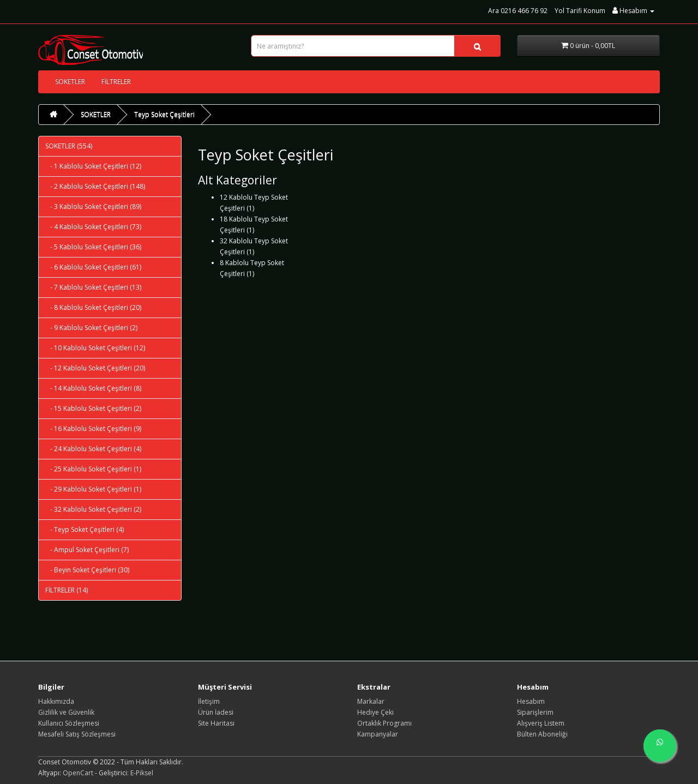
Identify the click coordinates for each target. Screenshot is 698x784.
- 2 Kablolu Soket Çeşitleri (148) (95, 186)
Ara (494, 11)
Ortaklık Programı (384, 723)
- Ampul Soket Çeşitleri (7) (87, 550)
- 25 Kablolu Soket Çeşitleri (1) (93, 469)
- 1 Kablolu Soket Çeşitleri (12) (93, 166)
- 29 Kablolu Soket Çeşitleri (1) (93, 489)
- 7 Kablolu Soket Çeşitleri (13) (93, 287)
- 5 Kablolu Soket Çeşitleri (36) (93, 247)
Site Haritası (216, 723)
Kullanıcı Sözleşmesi (69, 723)
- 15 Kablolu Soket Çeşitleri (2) (93, 408)
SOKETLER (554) (69, 146)
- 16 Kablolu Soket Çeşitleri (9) (93, 429)
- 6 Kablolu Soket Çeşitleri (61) (93, 267)
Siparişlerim (535, 712)
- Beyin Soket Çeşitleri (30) (87, 570)
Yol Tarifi (580, 11)
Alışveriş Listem (541, 723)
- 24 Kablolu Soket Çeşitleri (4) (93, 449)
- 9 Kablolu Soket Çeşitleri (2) (91, 328)
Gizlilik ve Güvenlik (66, 712)
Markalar (371, 701)
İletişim (209, 701)
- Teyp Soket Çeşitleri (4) (85, 529)
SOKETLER (70, 82)
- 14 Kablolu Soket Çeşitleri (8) (93, 388)
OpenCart (78, 773)
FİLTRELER (116, 82)
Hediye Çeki (375, 712)
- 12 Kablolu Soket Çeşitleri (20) (95, 368)
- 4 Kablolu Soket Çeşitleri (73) (93, 227)
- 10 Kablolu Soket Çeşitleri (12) (95, 348)
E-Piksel (142, 773)
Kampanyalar (378, 734)
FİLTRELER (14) (67, 590)
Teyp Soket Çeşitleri (164, 114)
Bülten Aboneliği (542, 734)
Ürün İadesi (216, 712)
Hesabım (531, 701)
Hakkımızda (56, 701)
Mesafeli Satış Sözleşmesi (77, 734)
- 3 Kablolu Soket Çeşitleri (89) (93, 207)
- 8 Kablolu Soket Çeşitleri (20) (93, 307)
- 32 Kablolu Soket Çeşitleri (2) (93, 509)
